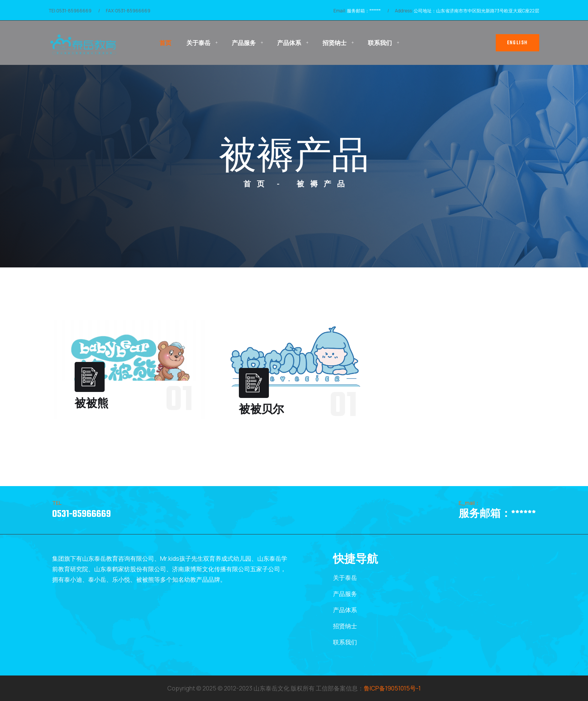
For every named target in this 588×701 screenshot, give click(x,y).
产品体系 (289, 43)
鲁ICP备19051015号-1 (392, 688)
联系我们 (380, 43)
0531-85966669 (82, 514)
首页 (165, 43)
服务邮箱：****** (364, 11)
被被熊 (91, 404)
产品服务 (244, 43)
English (517, 43)
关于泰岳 (198, 43)
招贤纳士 (334, 43)
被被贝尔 (261, 410)
